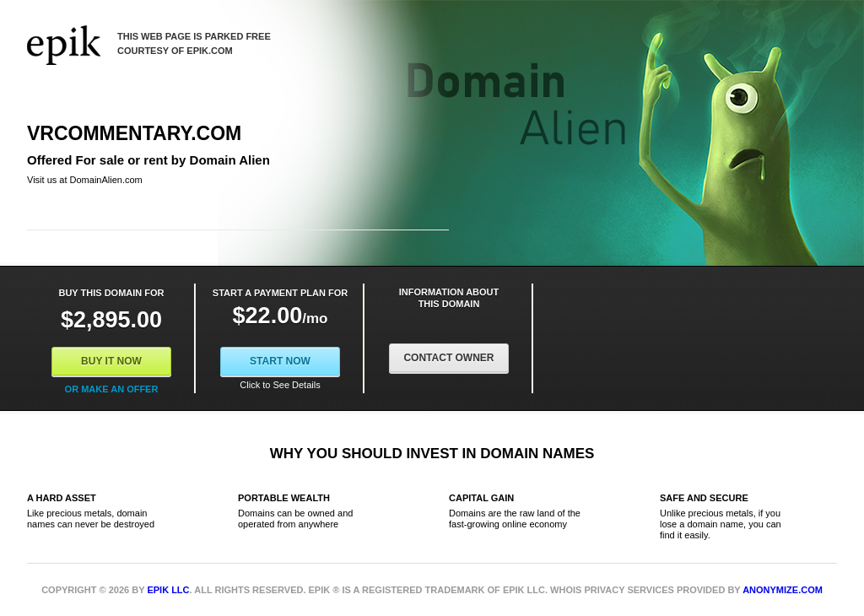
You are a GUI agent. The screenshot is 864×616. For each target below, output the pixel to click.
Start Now (280, 361)
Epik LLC (168, 590)
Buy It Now (111, 361)
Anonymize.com (783, 590)
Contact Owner (448, 358)
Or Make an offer (112, 389)
